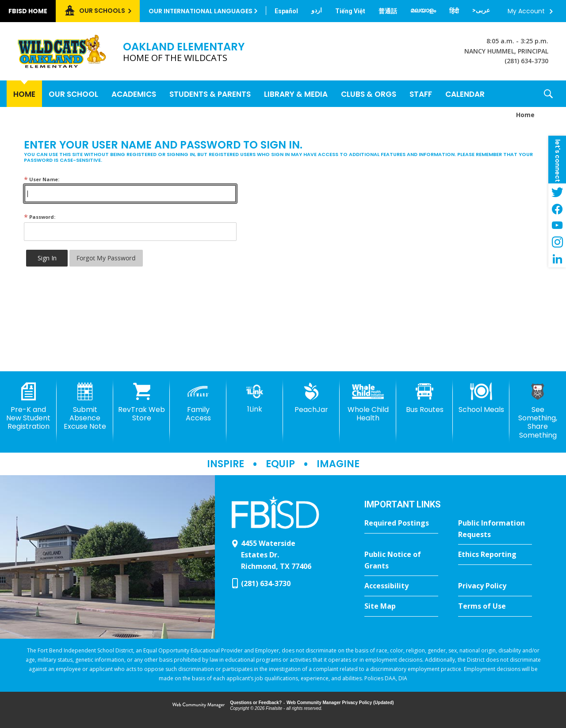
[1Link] (255, 398)
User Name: (42, 179)
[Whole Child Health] (368, 402)
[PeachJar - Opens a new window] (311, 398)
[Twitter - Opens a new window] (557, 192)
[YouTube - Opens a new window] (557, 225)
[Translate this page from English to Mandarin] (388, 11)
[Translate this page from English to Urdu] (317, 10)
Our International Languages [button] (201, 11)
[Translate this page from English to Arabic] (481, 10)
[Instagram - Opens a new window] (557, 242)
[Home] (24, 94)
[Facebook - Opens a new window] (557, 209)
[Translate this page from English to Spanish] (286, 11)
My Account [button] (526, 11)
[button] (548, 94)
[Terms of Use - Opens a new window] (495, 606)
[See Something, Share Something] (538, 411)
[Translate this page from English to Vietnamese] (350, 11)
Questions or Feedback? (256, 703)
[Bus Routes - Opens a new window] (424, 398)
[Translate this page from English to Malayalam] (423, 10)
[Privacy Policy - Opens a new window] (495, 586)
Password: (40, 217)
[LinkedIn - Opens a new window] (557, 259)
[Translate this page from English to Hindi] (454, 11)
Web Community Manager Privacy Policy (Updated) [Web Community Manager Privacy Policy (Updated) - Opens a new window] (340, 703)
